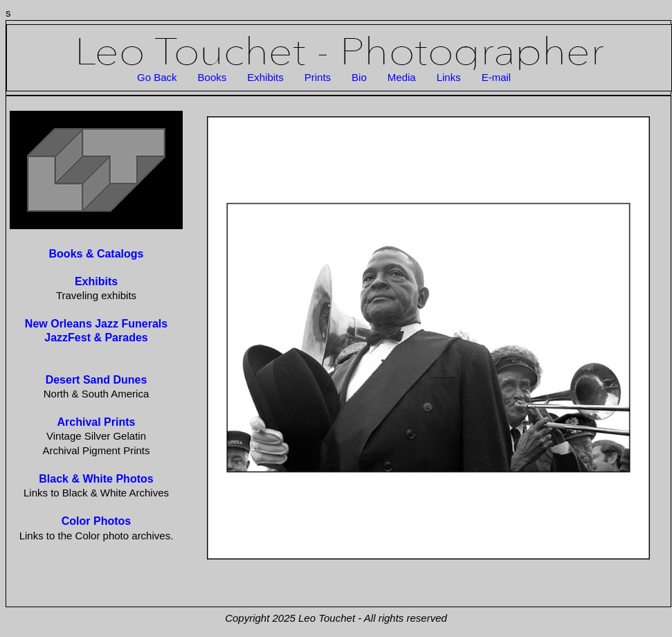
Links (449, 77)
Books (212, 77)
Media (402, 77)
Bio (359, 77)
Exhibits (265, 77)
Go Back (157, 77)
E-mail (497, 77)
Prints (318, 77)
